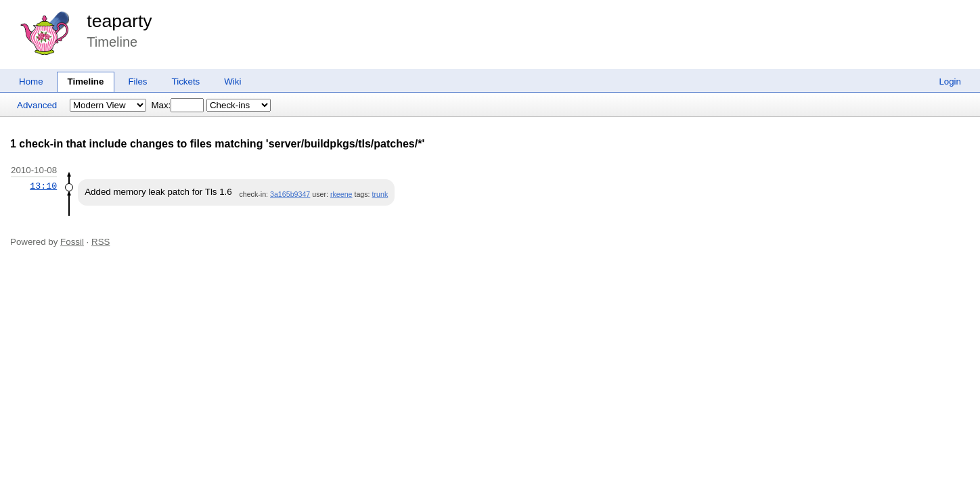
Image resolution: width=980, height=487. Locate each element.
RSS (101, 242)
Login (950, 82)
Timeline (86, 82)
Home (31, 82)
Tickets (186, 82)
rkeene (341, 194)
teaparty (119, 21)
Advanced (37, 105)
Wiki (232, 82)
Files (137, 82)
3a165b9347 (290, 194)
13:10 (43, 186)
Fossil (72, 242)
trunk (380, 194)
